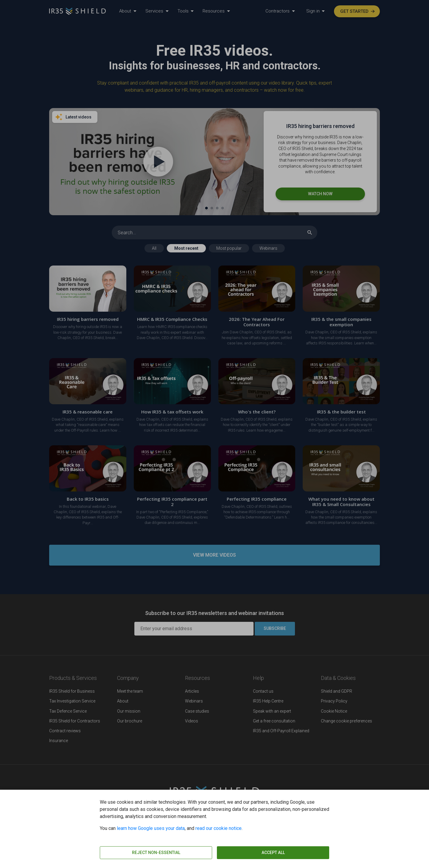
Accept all (273, 853)
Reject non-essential (156, 853)
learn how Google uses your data (151, 828)
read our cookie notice (219, 828)
